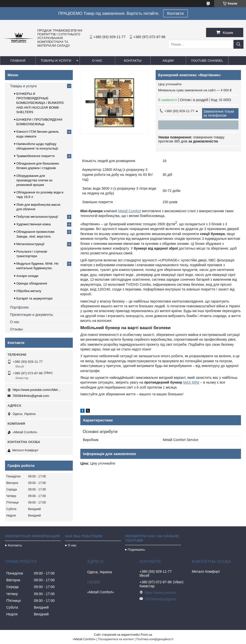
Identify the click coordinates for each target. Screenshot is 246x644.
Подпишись (136, 550)
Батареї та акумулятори (34, 298)
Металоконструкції (30, 244)
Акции (168, 61)
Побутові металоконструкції (37, 217)
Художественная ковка (34, 224)
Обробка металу (29, 291)
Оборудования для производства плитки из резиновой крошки (34, 180)
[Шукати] (238, 44)
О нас (97, 61)
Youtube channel (207, 61)
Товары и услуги (56, 61)
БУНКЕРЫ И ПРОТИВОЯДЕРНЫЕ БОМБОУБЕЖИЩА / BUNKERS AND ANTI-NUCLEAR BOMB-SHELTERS (40, 103)
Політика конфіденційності (155, 639)
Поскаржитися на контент (116, 639)
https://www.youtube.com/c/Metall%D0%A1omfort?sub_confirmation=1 (38, 390)
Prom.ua (146, 635)
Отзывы (16, 329)
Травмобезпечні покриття (36, 156)
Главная (18, 61)
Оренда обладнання (32, 283)
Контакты (133, 61)
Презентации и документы (32, 315)
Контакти (176, 13)
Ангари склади (27, 276)
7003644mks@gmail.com (31, 396)
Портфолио (19, 307)
